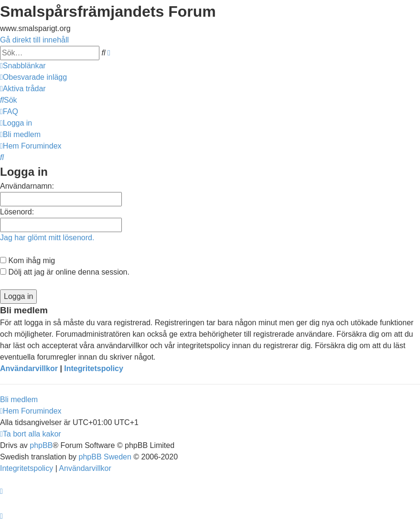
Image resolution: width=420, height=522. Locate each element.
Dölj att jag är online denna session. (65, 272)
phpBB (41, 445)
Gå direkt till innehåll (34, 40)
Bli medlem (19, 399)
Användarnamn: (27, 186)
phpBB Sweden (105, 457)
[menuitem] (33, 77)
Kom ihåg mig (27, 261)
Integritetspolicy (94, 368)
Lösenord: (17, 212)
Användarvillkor (29, 368)
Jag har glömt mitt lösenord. (47, 238)
